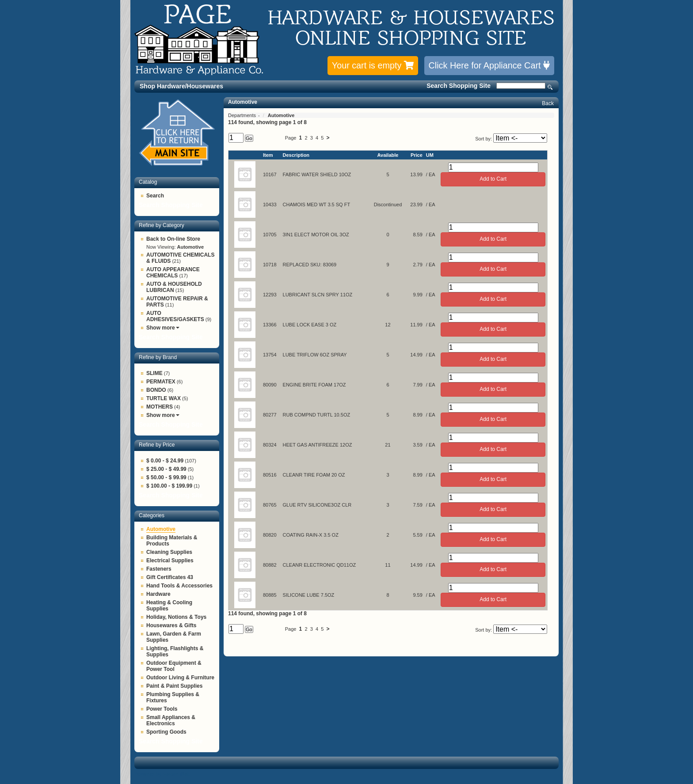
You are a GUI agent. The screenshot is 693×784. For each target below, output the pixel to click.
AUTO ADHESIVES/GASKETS (175, 316)
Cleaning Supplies (169, 552)
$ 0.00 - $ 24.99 (165, 461)
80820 (270, 535)
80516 (270, 475)
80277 (270, 415)
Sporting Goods (166, 732)
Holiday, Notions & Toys (176, 617)
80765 (270, 505)
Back (548, 103)
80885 (270, 595)
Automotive (161, 529)
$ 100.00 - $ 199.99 (169, 486)
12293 (270, 295)
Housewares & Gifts (171, 625)
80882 (270, 565)
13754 (270, 355)
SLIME (154, 373)
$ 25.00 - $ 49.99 (166, 469)
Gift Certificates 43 (170, 577)
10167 (270, 174)
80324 (270, 445)
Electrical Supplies (170, 561)
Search (550, 87)
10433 (270, 205)
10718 (270, 265)
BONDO (156, 390)
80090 (270, 385)
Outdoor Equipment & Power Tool (174, 666)
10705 (270, 235)
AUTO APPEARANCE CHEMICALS (173, 273)
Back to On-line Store (173, 239)
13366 (270, 325)
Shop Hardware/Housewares (181, 86)
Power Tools (162, 709)
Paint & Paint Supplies (174, 686)
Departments (243, 115)
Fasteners (159, 569)
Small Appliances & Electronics (171, 720)
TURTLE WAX (164, 398)
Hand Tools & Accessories (179, 586)
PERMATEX (161, 382)
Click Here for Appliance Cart (489, 65)
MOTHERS (160, 407)
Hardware (158, 594)
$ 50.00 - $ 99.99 (166, 477)
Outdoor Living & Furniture (180, 678)
